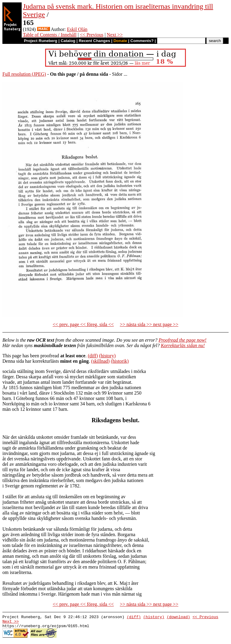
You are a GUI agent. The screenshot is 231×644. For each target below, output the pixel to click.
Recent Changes (94, 41)
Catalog (68, 41)
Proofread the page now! (182, 340)
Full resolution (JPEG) (24, 74)
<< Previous (92, 35)
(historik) (120, 361)
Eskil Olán (77, 29)
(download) (178, 618)
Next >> (115, 35)
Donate (120, 41)
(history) (107, 356)
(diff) (93, 356)
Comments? (142, 41)
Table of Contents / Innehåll (50, 35)
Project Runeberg (40, 41)
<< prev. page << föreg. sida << (83, 324)
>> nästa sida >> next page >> (149, 324)
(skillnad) (100, 361)
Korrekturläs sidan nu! (183, 345)
